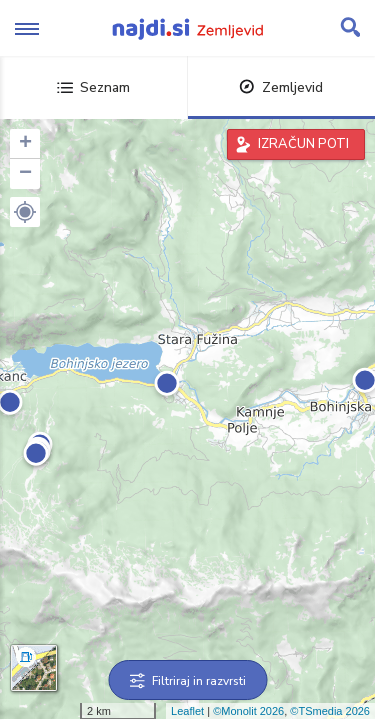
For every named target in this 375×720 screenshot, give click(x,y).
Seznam (93, 87)
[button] (25, 212)
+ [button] (25, 144)
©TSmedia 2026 (330, 711)
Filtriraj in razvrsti (187, 681)
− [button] (25, 174)
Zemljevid (281, 87)
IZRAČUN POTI (303, 144)
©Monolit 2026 (248, 711)
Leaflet (187, 711)
